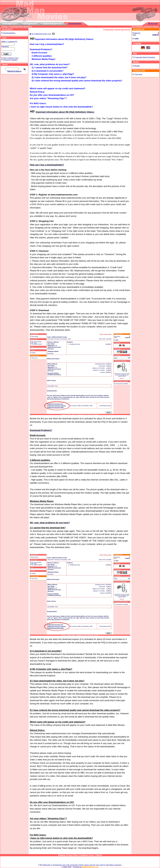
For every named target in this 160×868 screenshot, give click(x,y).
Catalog (4, 27)
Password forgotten (10, 60)
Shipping (62, 855)
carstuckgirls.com (10, 24)
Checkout (148, 27)
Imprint (156, 27)
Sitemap (80, 860)
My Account (153, 24)
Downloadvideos (75, 24)
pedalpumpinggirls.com (52, 24)
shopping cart (139, 29)
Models (137, 66)
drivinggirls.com (30, 24)
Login (4, 38)
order (137, 39)
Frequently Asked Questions (21, 27)
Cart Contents (137, 27)
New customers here (11, 58)
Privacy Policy (72, 855)
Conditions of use (86, 855)
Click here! (138, 75)
